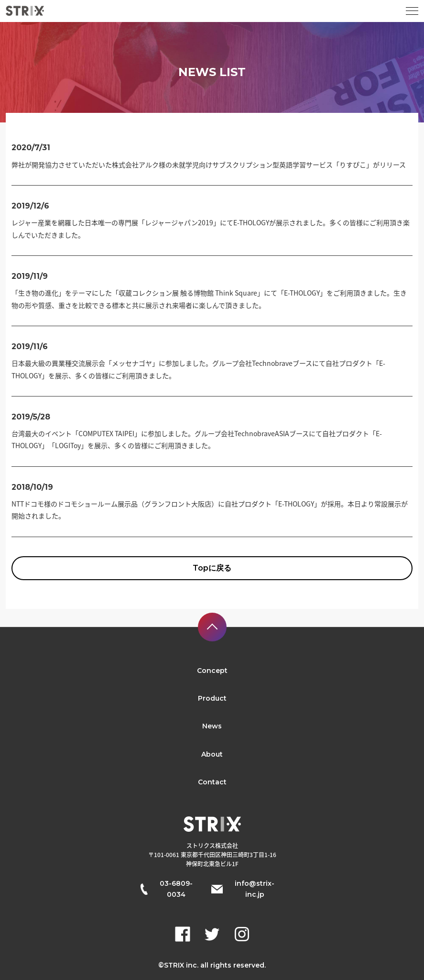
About (212, 754)
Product (212, 698)
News (212, 726)
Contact (212, 782)
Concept (212, 671)
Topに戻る (212, 568)
